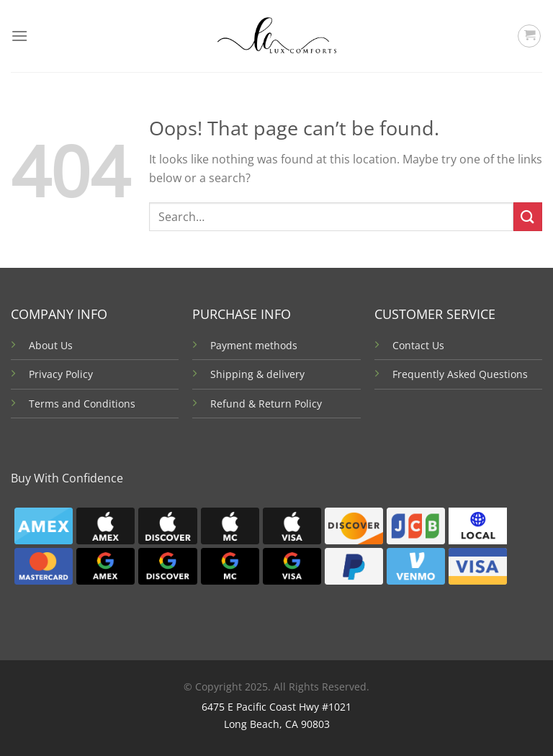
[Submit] (528, 216)
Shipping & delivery (257, 374)
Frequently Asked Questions (460, 374)
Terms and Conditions (82, 404)
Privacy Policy (61, 374)
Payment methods (254, 345)
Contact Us (418, 345)
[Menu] (19, 36)
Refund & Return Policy (266, 404)
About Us (51, 345)
